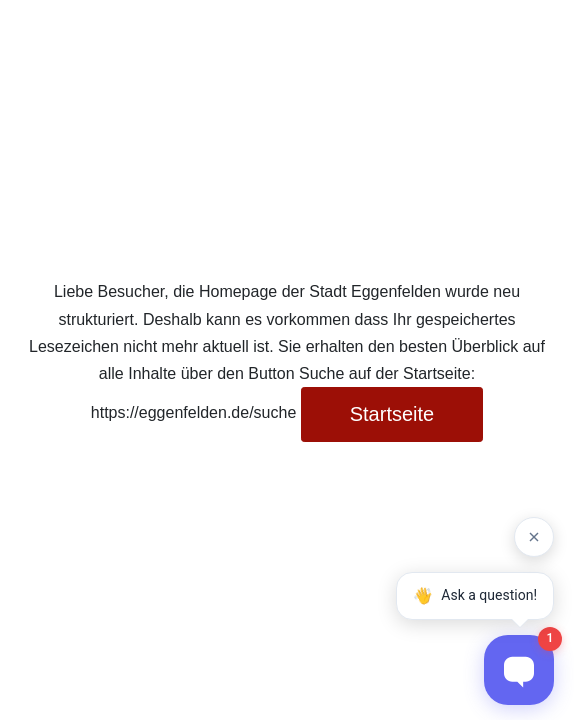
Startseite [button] (392, 414)
